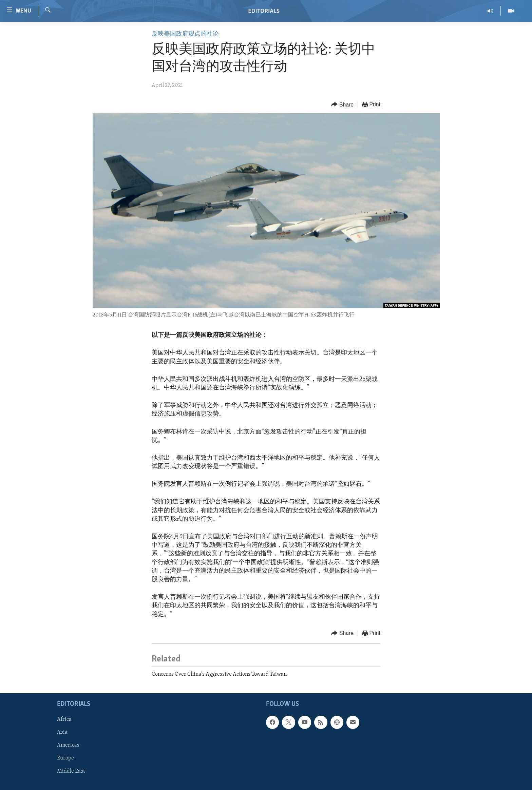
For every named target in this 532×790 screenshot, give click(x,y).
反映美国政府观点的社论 (185, 34)
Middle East (71, 771)
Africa (64, 719)
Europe (65, 758)
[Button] (342, 105)
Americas (68, 746)
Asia (62, 733)
